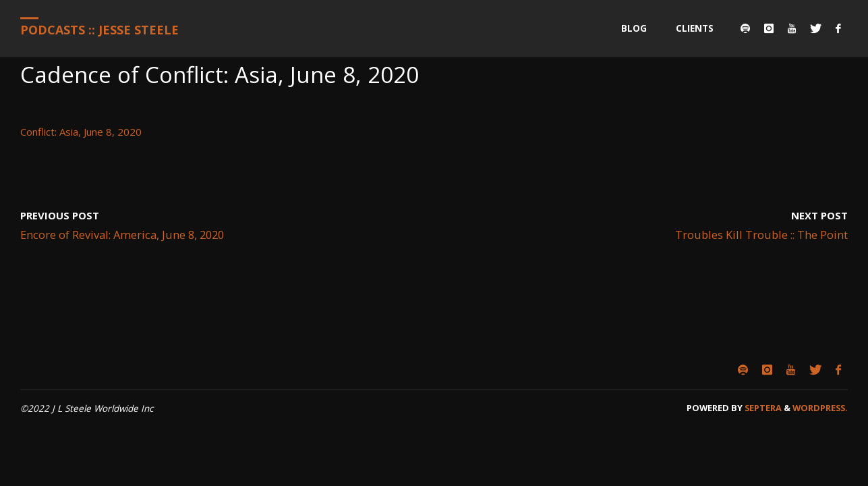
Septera (762, 408)
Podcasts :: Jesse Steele (99, 30)
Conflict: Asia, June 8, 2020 (81, 132)
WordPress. (820, 408)
